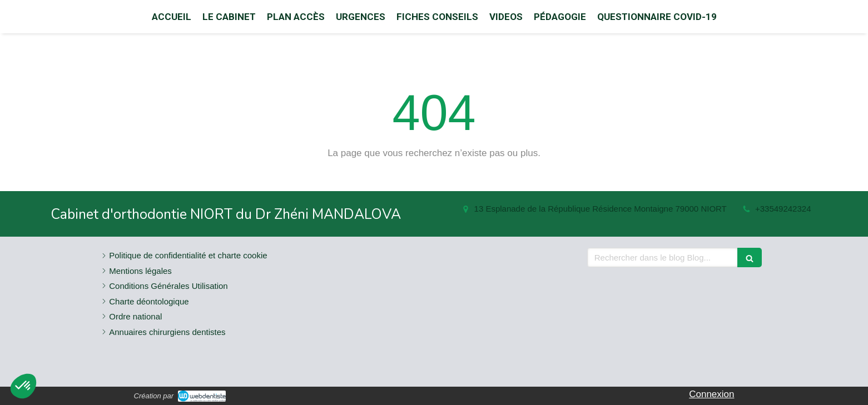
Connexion (711, 394)
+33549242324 (783, 209)
